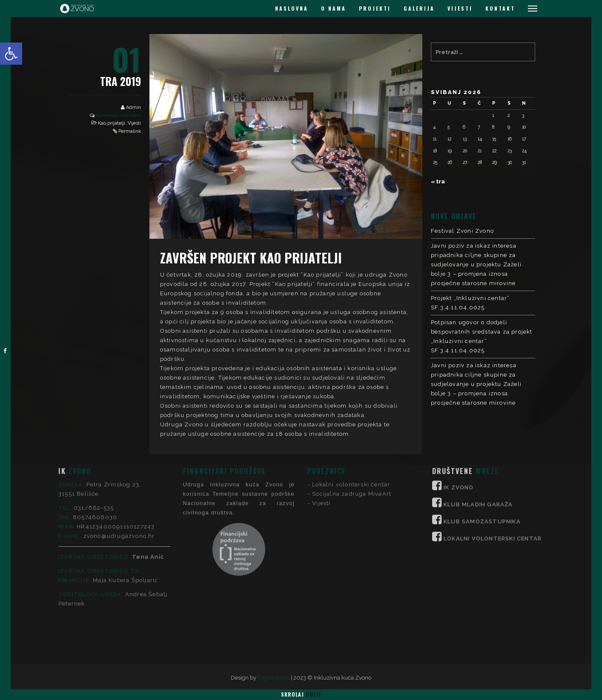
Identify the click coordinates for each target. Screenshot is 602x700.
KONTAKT (500, 8)
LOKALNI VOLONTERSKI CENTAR (493, 478)
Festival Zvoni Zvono (462, 231)
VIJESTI (460, 8)
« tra (438, 181)
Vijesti (134, 123)
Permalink (130, 131)
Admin (133, 107)
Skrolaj (301, 694)
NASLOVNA (292, 8)
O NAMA (334, 8)
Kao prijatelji (112, 123)
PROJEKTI (375, 8)
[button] (11, 54)
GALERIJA (419, 8)
